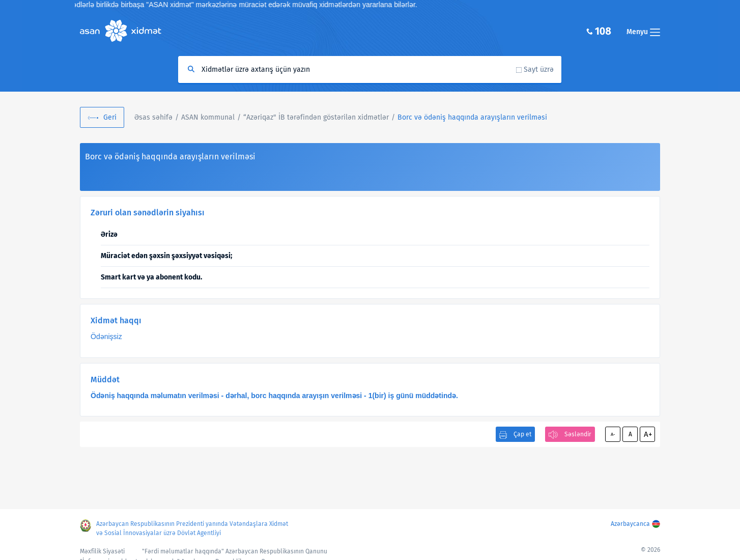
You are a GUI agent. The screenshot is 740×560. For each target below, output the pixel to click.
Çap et (522, 434)
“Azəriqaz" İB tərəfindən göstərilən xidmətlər (316, 117)
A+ (648, 434)
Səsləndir (578, 434)
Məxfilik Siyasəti (102, 551)
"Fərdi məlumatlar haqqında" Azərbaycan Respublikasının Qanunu (235, 551)
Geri (110, 117)
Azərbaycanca (630, 524)
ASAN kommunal (208, 117)
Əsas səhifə (153, 117)
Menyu (643, 32)
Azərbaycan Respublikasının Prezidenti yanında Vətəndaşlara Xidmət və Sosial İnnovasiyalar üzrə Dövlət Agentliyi (192, 528)
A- (613, 434)
